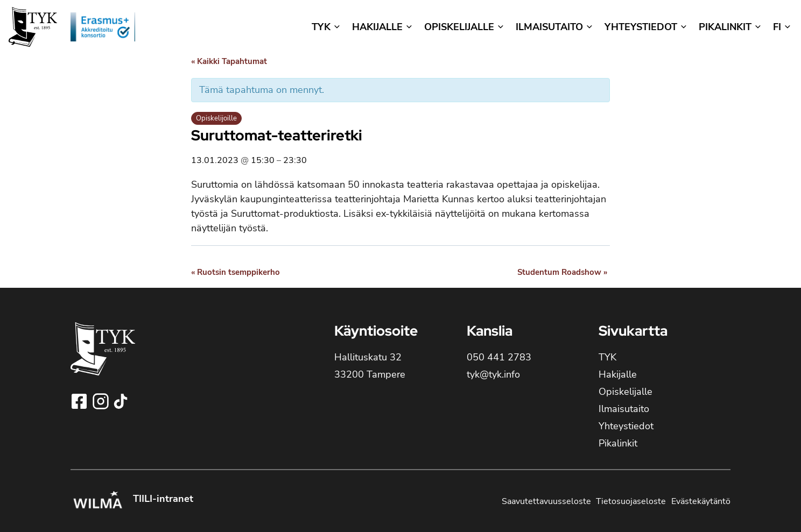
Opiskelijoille (216, 118)
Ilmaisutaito (624, 409)
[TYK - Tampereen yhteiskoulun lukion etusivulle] (103, 357)
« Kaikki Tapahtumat (229, 61)
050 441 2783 (499, 357)
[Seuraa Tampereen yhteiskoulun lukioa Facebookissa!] (80, 401)
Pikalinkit (618, 443)
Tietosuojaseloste (631, 501)
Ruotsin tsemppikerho (236, 272)
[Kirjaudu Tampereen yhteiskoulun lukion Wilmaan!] (97, 501)
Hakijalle (618, 374)
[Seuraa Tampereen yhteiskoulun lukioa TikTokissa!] (121, 401)
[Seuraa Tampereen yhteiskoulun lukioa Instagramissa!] (102, 401)
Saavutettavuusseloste (546, 501)
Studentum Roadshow (562, 272)
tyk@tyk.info (493, 374)
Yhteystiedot (626, 426)
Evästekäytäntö (701, 501)
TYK (607, 357)
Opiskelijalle (626, 392)
